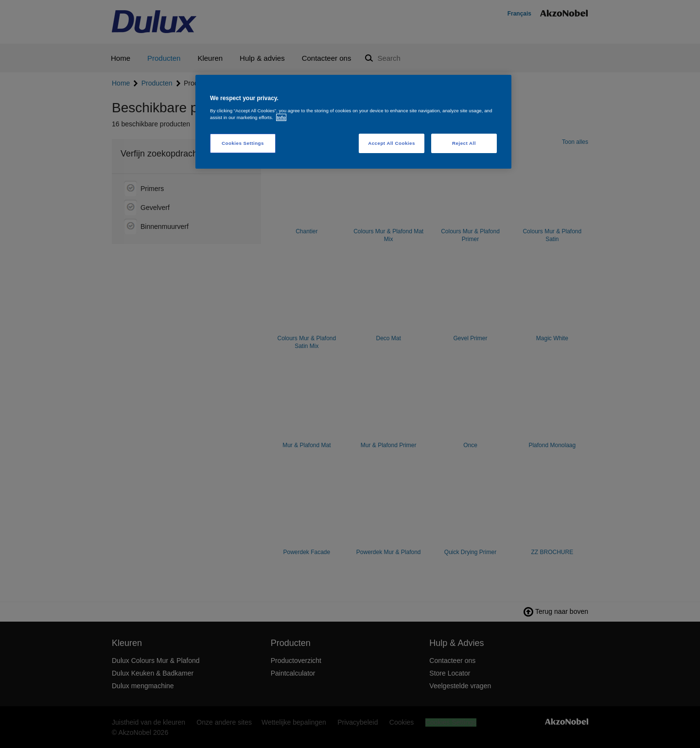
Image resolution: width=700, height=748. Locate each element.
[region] (353, 122)
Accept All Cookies (392, 143)
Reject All (464, 143)
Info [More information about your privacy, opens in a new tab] (281, 117)
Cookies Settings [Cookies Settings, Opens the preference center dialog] (243, 143)
